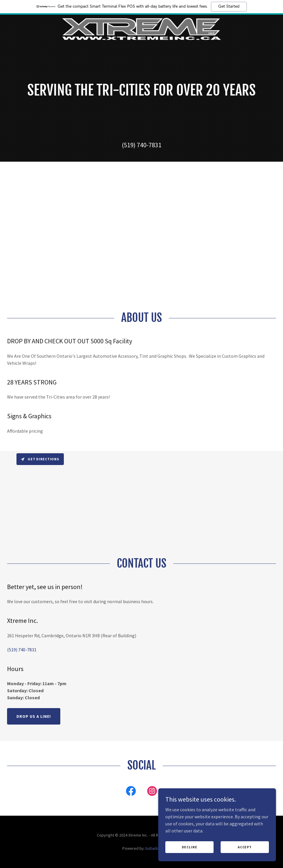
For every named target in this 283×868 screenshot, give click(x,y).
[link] (141, 29)
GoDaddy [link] (153, 848)
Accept (245, 847)
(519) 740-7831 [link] (142, 145)
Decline (190, 847)
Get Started (229, 6)
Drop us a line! (34, 716)
